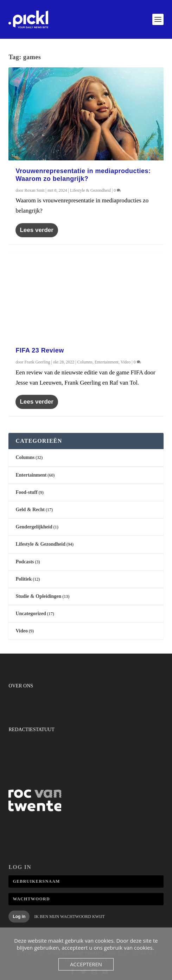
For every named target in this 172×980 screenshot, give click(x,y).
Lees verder (36, 230)
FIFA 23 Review (40, 350)
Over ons (21, 686)
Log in (19, 917)
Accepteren (86, 964)
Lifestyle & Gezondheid (90, 190)
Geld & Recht (30, 510)
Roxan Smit (34, 190)
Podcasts (25, 562)
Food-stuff (26, 492)
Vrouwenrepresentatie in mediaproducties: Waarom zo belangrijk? (83, 175)
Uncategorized (31, 614)
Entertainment (107, 362)
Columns (85, 362)
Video (126, 362)
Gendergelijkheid (34, 527)
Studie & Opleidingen (38, 596)
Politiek (24, 579)
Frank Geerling (37, 362)
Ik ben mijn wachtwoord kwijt (69, 917)
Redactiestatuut (31, 730)
